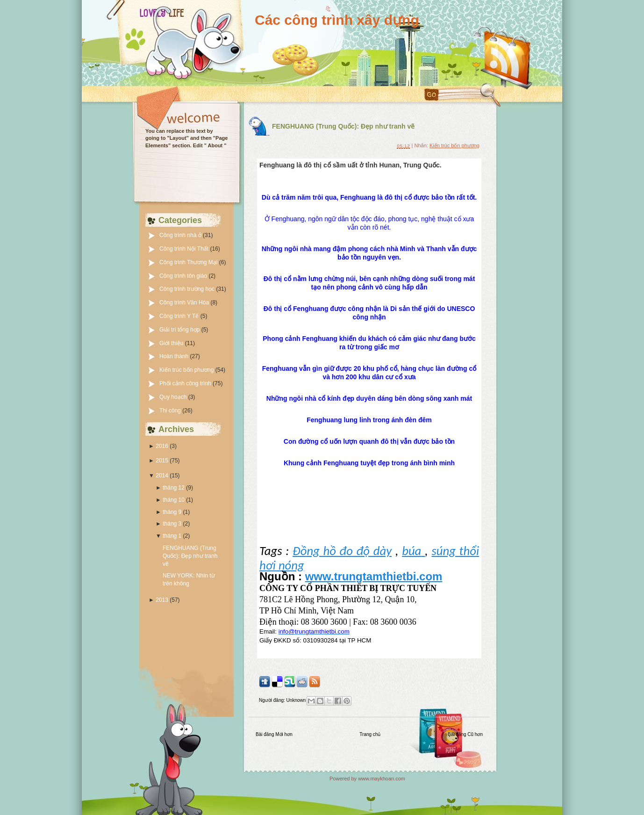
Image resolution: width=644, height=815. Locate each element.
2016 (162, 446)
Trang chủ (370, 734)
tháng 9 (172, 512)
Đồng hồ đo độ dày (342, 551)
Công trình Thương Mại (189, 262)
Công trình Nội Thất (185, 249)
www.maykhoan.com (382, 779)
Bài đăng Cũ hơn (465, 734)
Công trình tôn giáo (184, 276)
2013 (162, 600)
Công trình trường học (188, 289)
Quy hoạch (174, 397)
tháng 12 (174, 488)
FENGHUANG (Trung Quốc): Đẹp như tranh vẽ (190, 556)
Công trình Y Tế (180, 316)
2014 (162, 476)
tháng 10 (174, 500)
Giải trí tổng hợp (180, 330)
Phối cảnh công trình (186, 383)
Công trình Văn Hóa (185, 303)
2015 (162, 461)
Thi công (171, 411)
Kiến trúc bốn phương (187, 370)
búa (413, 551)
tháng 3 (172, 524)
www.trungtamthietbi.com (374, 576)
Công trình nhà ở (181, 235)
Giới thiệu (172, 343)
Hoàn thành (175, 356)
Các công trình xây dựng (337, 20)
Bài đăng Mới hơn (274, 734)
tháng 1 (172, 536)
